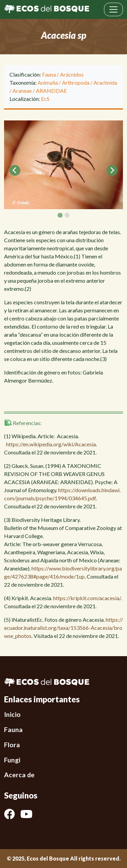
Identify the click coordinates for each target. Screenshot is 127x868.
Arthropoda (76, 82)
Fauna (49, 74)
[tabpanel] (63, 165)
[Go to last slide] (15, 170)
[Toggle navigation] (113, 9)
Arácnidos (72, 74)
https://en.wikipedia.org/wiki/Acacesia (51, 444)
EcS (45, 99)
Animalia (48, 82)
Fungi (12, 760)
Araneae (22, 91)
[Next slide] (112, 170)
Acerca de (19, 775)
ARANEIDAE (51, 91)
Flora (12, 745)
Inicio (12, 714)
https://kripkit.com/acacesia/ (87, 598)
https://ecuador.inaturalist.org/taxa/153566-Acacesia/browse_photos (63, 628)
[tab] (60, 215)
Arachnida (105, 82)
